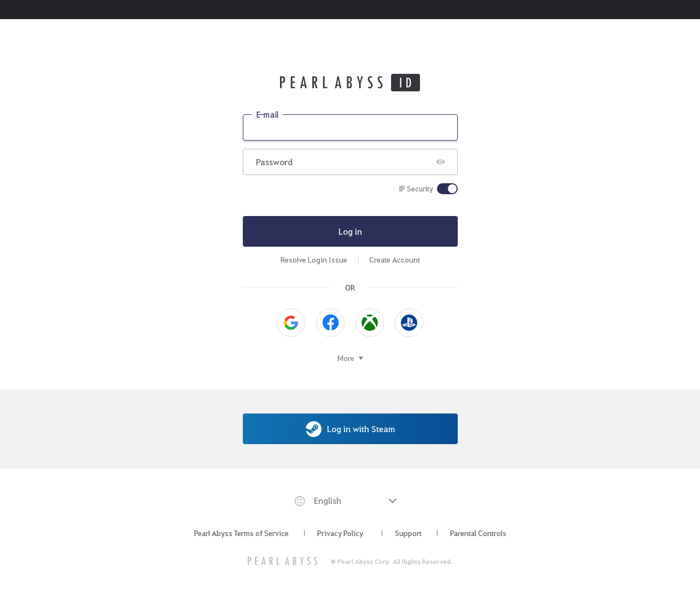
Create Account (395, 260)
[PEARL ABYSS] (282, 561)
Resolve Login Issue (314, 260)
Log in (350, 231)
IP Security (416, 189)
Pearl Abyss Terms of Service (241, 533)
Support (408, 533)
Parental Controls (478, 533)
